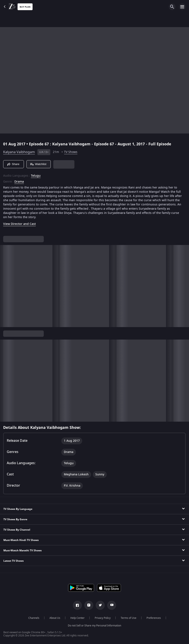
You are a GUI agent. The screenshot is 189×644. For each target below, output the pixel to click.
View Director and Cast (19, 224)
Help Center (77, 618)
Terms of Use (129, 618)
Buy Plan (25, 7)
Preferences (154, 618)
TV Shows (71, 152)
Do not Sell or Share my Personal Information (94, 626)
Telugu (36, 176)
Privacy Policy (103, 618)
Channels (34, 618)
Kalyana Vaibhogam (19, 152)
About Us (55, 618)
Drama (19, 182)
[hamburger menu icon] (182, 7)
